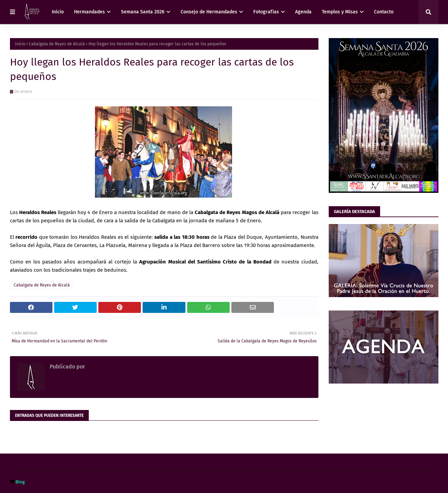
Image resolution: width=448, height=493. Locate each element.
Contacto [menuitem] (384, 12)
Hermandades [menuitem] (89, 12)
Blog (20, 482)
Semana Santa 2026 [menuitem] (143, 12)
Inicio (20, 44)
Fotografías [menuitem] (266, 12)
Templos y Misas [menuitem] (340, 12)
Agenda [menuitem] (303, 12)
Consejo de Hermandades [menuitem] (209, 12)
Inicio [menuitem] (58, 12)
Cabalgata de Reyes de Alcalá (57, 44)
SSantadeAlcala (105, 367)
